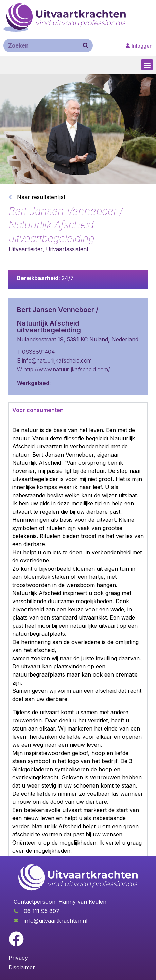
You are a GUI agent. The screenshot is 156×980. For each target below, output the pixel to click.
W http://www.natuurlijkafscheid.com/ (64, 369)
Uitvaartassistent (67, 249)
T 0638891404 (36, 352)
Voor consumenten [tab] (38, 410)
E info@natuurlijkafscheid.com (54, 360)
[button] (147, 65)
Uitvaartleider (25, 249)
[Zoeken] (86, 45)
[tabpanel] (78, 640)
